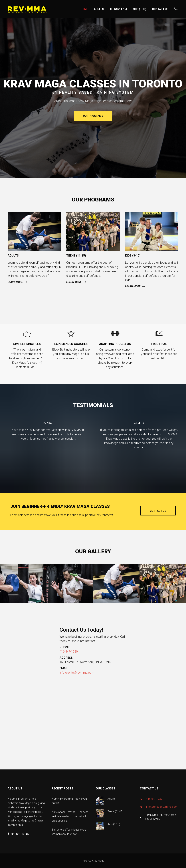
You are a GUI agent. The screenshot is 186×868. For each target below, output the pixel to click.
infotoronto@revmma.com (77, 673)
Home (84, 9)
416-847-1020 (69, 652)
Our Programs (93, 116)
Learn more (15, 282)
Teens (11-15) (118, 9)
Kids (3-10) (139, 9)
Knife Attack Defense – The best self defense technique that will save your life (70, 816)
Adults (99, 9)
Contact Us (160, 9)
